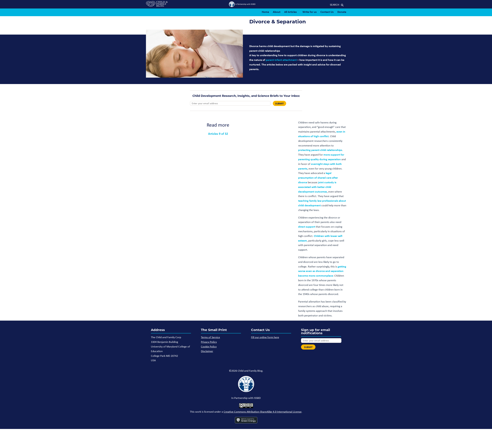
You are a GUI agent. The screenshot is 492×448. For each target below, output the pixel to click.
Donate (342, 12)
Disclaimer (207, 351)
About (277, 12)
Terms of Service (210, 337)
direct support (307, 227)
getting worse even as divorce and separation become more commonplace (322, 271)
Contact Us (327, 12)
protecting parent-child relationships (320, 150)
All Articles (290, 12)
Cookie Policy (209, 347)
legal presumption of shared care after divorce (318, 178)
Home (265, 12)
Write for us (310, 12)
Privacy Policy (209, 342)
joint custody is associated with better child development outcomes (317, 187)
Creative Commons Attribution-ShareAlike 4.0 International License (263, 412)
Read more (218, 125)
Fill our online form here (265, 337)
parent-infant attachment (281, 60)
